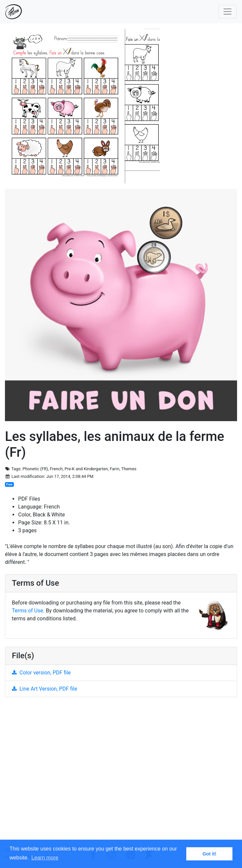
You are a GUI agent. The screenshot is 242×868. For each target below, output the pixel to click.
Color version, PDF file (41, 673)
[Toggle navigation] (227, 12)
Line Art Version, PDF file (45, 689)
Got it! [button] (209, 854)
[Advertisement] (121, 775)
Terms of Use (28, 611)
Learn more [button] (45, 858)
